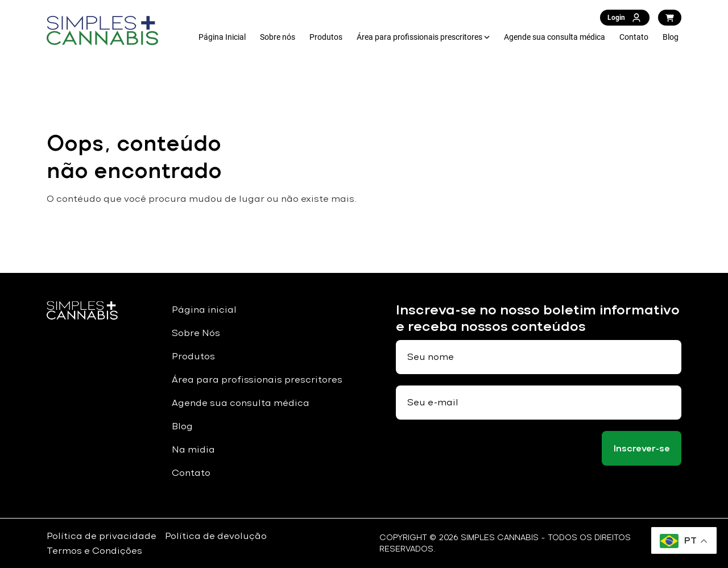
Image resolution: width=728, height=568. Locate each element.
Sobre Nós (196, 333)
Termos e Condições (94, 551)
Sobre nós (278, 37)
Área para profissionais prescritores (419, 37)
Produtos (326, 37)
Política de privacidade (102, 536)
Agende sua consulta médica (555, 37)
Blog (671, 37)
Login (625, 18)
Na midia (193, 449)
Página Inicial (222, 37)
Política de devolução (216, 536)
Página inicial (204, 310)
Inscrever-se (642, 448)
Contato (634, 37)
